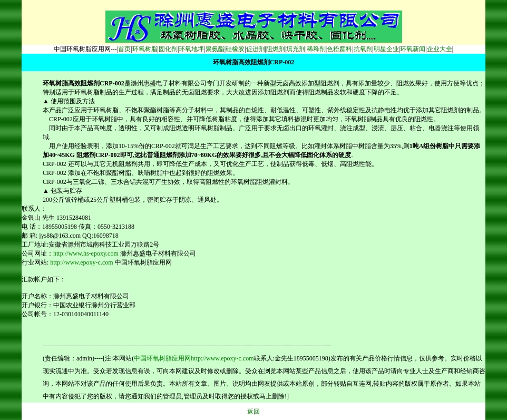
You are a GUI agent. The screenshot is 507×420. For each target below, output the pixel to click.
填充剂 (296, 49)
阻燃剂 (276, 49)
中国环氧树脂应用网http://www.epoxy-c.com (194, 358)
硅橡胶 (235, 49)
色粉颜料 (339, 49)
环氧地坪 (191, 49)
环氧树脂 (145, 49)
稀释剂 (316, 49)
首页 (124, 49)
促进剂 (256, 49)
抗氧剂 (363, 49)
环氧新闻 (413, 49)
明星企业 (386, 49)
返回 (253, 412)
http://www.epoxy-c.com (81, 262)
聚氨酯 (215, 49)
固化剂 (168, 49)
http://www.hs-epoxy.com (86, 253)
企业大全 (440, 49)
